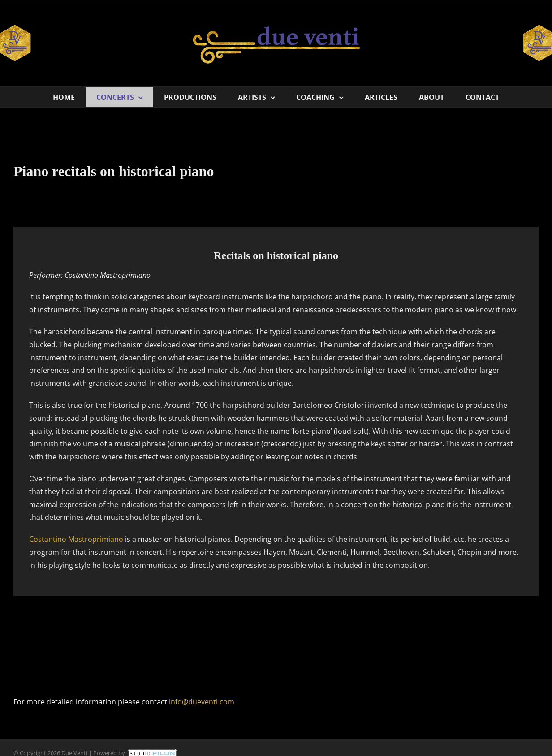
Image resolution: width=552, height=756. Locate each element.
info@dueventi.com (202, 702)
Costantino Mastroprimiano (76, 539)
